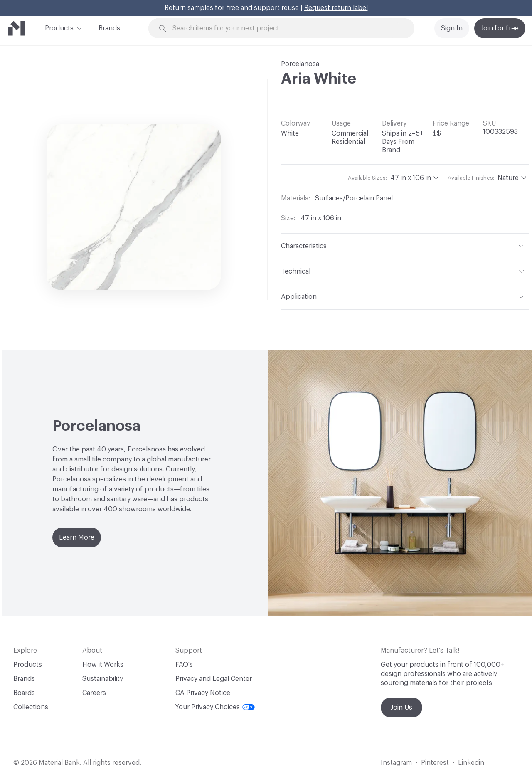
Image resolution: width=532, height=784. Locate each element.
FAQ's (184, 665)
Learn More (77, 537)
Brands (109, 28)
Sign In (452, 28)
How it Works (103, 665)
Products (59, 27)
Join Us (401, 708)
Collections (31, 707)
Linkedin (471, 763)
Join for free (500, 28)
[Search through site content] (286, 28)
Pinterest (435, 763)
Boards (24, 693)
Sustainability (103, 679)
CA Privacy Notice (203, 693)
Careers (94, 693)
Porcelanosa (300, 64)
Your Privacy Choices (215, 707)
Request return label (336, 8)
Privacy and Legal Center (214, 679)
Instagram (396, 763)
